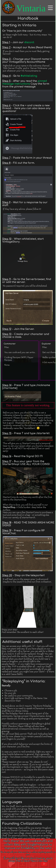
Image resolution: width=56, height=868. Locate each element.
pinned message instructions (25, 82)
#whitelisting (29, 76)
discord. (29, 42)
